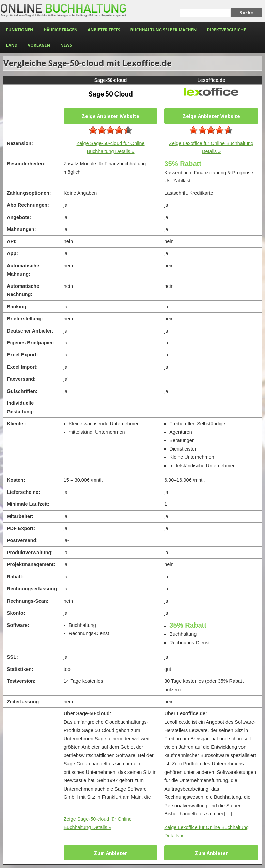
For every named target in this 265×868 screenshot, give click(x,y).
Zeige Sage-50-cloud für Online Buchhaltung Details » (98, 823)
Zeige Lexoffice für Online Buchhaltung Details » (206, 832)
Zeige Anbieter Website (111, 116)
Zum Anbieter (111, 853)
